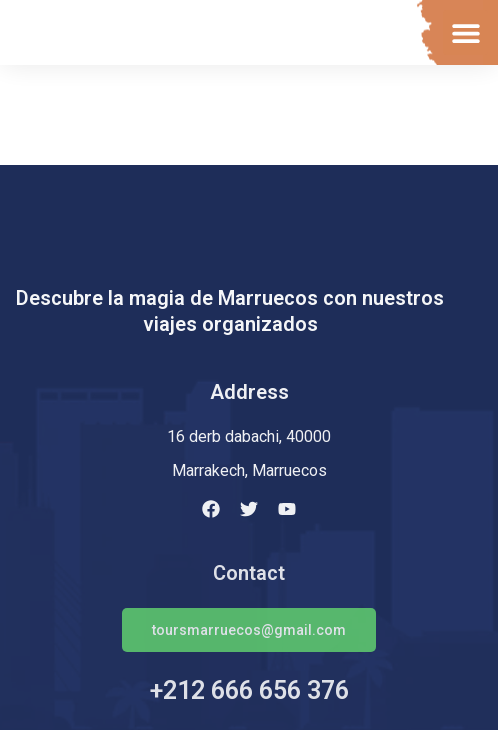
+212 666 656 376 (249, 690)
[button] (465, 32)
